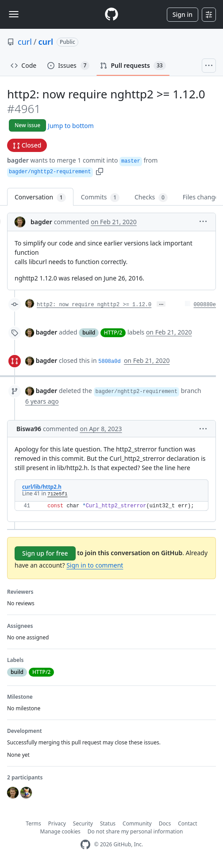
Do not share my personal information (135, 831)
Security (83, 823)
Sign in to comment (95, 565)
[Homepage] (111, 14)
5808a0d (109, 362)
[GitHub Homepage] (85, 845)
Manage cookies (60, 831)
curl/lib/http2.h (42, 487)
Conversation (40, 197)
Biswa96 (29, 429)
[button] (100, 171)
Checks (151, 197)
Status (108, 823)
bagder (18, 160)
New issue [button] (27, 125)
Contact (187, 823)
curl (25, 42)
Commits (100, 197)
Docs (165, 823)
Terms (33, 823)
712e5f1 (57, 494)
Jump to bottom (71, 126)
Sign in (183, 14)
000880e (205, 305)
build (89, 333)
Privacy (57, 823)
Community (137, 823)
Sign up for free (45, 553)
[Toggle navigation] (14, 14)
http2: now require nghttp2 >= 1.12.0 (94, 305)
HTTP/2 (113, 333)
